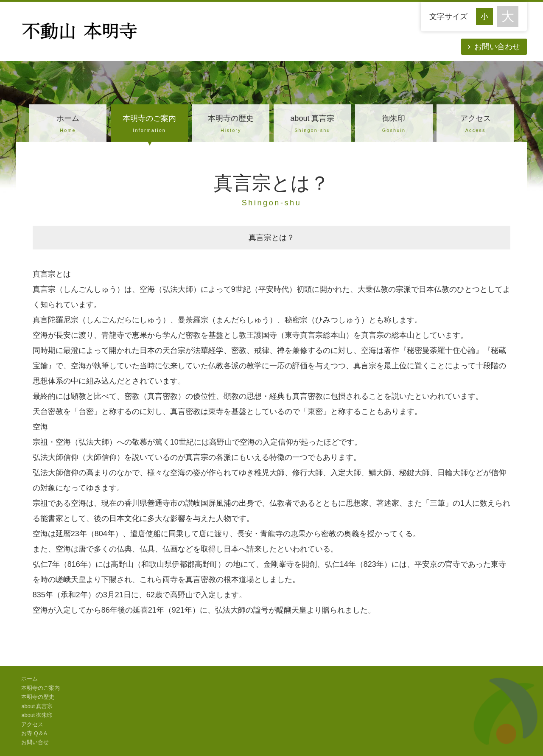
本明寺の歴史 (231, 125)
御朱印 (394, 125)
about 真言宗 (312, 125)
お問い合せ (35, 742)
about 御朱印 (37, 715)
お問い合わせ (497, 47)
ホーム (68, 125)
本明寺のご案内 (149, 125)
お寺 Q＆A (34, 734)
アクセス (475, 125)
